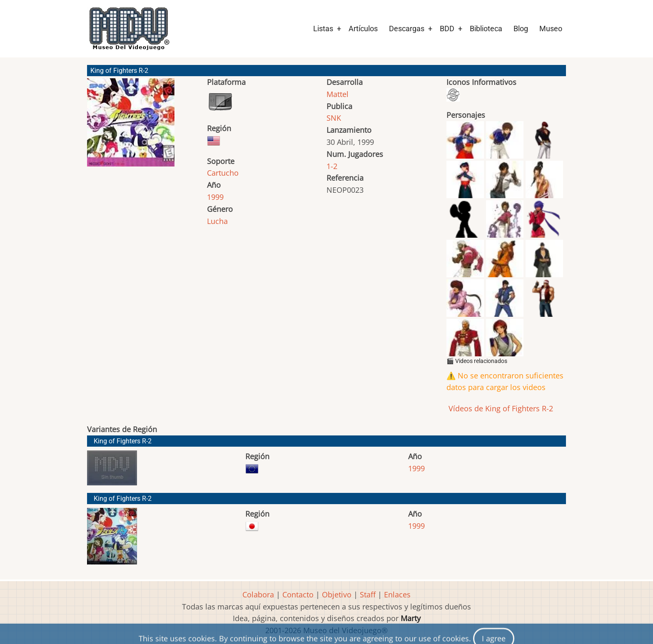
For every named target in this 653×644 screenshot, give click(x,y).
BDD (447, 29)
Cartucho (223, 173)
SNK (334, 118)
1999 (215, 197)
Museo (551, 29)
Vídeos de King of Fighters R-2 (500, 408)
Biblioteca (486, 29)
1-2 (332, 166)
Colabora (258, 594)
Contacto (298, 594)
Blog (521, 29)
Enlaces (397, 594)
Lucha (217, 221)
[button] (131, 126)
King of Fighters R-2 (123, 441)
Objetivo (337, 594)
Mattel (338, 94)
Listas (323, 29)
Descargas (407, 29)
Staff (368, 594)
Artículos (363, 29)
